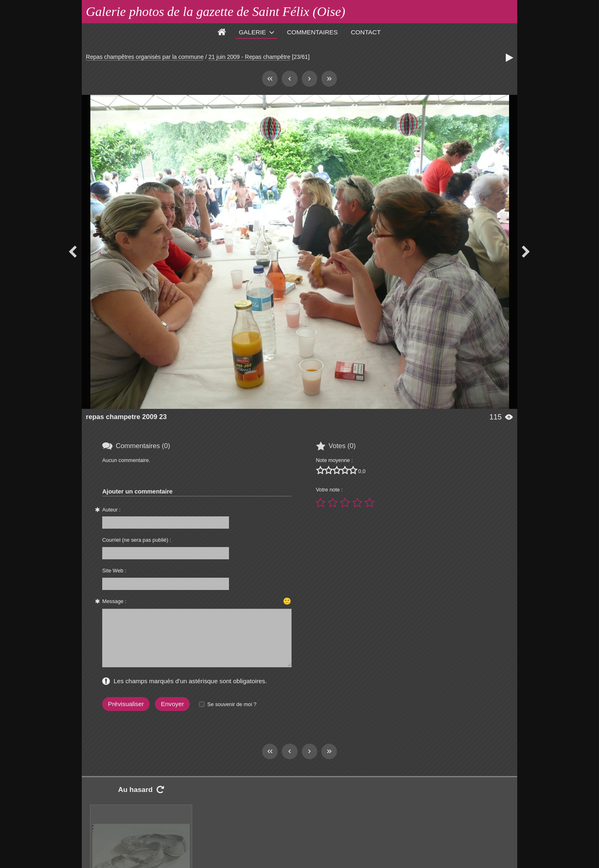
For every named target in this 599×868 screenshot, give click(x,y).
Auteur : (111, 510)
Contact (366, 32)
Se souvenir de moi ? (232, 704)
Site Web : (114, 571)
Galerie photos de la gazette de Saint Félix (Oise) (216, 11)
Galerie (252, 32)
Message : (114, 601)
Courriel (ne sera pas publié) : (137, 540)
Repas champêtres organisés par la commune (145, 57)
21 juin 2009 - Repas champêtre (249, 57)
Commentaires (312, 32)
